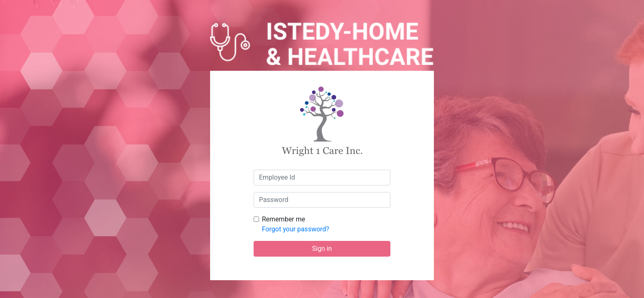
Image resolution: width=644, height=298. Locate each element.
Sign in (322, 249)
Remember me (283, 219)
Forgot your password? (295, 229)
